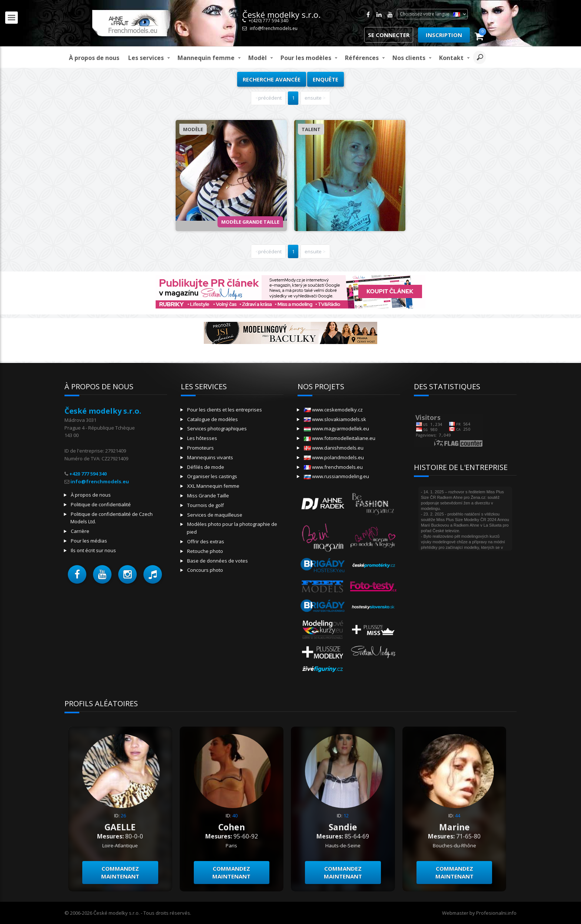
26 (123, 815)
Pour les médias (89, 541)
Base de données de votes (218, 561)
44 (458, 815)
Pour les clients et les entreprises (225, 410)
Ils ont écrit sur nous (93, 550)
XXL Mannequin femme (213, 486)
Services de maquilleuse (215, 515)
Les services (146, 58)
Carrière (80, 531)
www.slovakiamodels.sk (335, 419)
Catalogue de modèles (213, 419)
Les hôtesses (202, 438)
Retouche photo (205, 551)
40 (235, 815)
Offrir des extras (206, 541)
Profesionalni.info (496, 913)
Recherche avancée (272, 79)
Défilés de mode (206, 467)
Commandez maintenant (120, 872)
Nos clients (409, 58)
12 (346, 815)
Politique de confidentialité (101, 504)
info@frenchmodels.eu (274, 28)
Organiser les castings (212, 476)
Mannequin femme (206, 58)
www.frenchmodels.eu (333, 467)
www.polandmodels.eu (334, 457)
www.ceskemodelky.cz (333, 410)
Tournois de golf (205, 505)
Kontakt (451, 58)
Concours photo (205, 570)
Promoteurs (200, 448)
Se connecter (389, 35)
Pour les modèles (306, 58)
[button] (77, 574)
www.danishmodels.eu (334, 448)
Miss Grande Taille (208, 496)
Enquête (326, 79)
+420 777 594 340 (88, 474)
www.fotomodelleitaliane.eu (340, 438)
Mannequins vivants (210, 457)
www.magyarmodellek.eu (336, 428)
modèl (258, 58)
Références (362, 58)
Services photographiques (217, 428)
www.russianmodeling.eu (336, 476)
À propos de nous (94, 58)
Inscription (444, 35)
